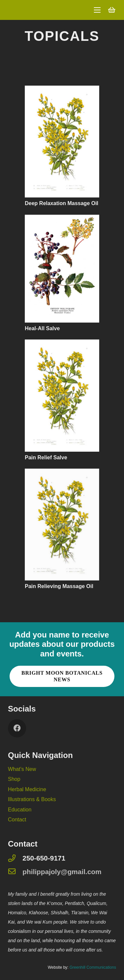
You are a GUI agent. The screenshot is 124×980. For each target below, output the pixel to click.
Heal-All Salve (42, 328)
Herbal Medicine (27, 789)
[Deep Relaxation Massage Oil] (62, 90)
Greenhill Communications (93, 967)
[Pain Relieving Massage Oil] (62, 473)
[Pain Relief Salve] (62, 344)
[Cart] (112, 10)
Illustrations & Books (32, 799)
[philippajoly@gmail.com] (15, 872)
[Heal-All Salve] (62, 219)
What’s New (22, 769)
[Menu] (97, 10)
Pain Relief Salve (46, 457)
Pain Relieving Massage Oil (59, 586)
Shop (14, 779)
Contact (17, 820)
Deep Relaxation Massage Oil (62, 203)
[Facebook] (17, 728)
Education (20, 810)
